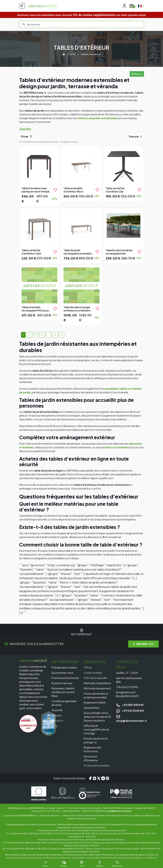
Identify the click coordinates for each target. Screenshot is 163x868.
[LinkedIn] (103, 778)
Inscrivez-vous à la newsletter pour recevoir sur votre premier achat (82, 15)
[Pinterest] (107, 778)
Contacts (57, 720)
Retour (137, 74)
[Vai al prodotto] (40, 176)
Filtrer (26, 136)
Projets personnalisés (97, 765)
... (48, 335)
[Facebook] (90, 778)
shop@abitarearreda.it (119, 811)
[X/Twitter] (99, 778)
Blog (54, 726)
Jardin (73, 54)
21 (55, 335)
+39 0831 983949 (130, 705)
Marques (57, 715)
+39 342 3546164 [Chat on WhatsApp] (130, 711)
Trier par (135, 136)
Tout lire (25, 129)
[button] (117, 862)
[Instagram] (95, 778)
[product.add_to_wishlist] (55, 190)
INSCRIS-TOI (143, 644)
